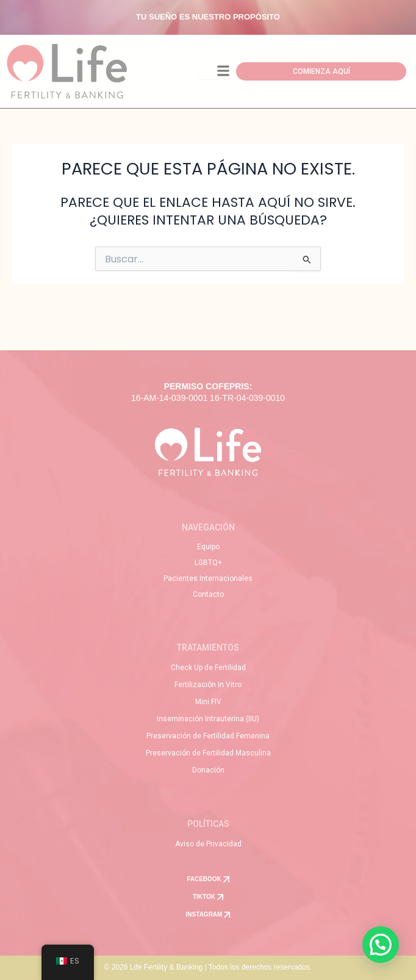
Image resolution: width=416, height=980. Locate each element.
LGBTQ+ (208, 563)
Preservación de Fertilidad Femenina (208, 736)
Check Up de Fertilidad (208, 668)
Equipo (208, 547)
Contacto (208, 594)
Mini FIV (208, 702)
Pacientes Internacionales (208, 578)
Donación (208, 770)
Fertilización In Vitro (208, 685)
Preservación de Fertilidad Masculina (208, 753)
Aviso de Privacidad (208, 844)
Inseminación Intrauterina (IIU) (208, 719)
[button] (381, 945)
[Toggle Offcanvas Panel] (214, 72)
